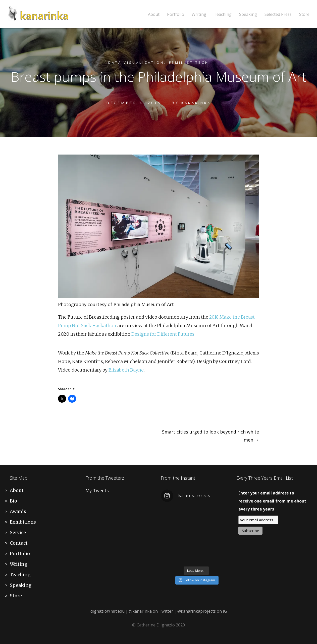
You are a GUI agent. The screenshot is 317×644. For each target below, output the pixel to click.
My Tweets (97, 490)
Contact (19, 543)
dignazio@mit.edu (108, 611)
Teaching (223, 14)
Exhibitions (23, 522)
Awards (18, 511)
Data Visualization (133, 62)
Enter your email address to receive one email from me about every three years (272, 501)
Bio (13, 501)
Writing (199, 14)
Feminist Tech (193, 62)
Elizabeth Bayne (126, 370)
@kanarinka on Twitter (151, 611)
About (154, 14)
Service (18, 532)
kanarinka (196, 103)
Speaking (248, 14)
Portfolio (176, 14)
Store (304, 14)
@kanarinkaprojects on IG (202, 611)
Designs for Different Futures (163, 334)
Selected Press (278, 14)
